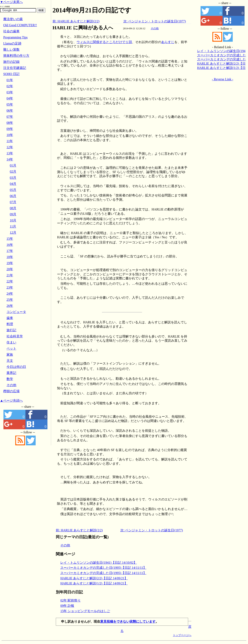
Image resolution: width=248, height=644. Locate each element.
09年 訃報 (67, 606)
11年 (10, 141)
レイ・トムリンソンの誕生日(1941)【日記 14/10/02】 (99, 563)
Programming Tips (15, 37)
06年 (10, 111)
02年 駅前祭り (70, 600)
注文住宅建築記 (15, 68)
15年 (10, 239)
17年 (10, 251)
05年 (10, 104)
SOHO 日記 (11, 74)
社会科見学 (15, 336)
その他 (155, 28)
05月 (13, 190)
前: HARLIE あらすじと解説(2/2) (76, 21)
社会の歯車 (11, 31)
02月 (13, 172)
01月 (13, 165)
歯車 (10, 318)
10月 (13, 220)
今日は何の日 (16, 367)
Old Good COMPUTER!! (20, 25)
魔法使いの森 (13, 19)
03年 (10, 92)
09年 (10, 129)
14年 (10, 159)
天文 (10, 361)
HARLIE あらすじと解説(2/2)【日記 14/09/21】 (94, 578)
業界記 (11, 373)
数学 (10, 379)
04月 (13, 184)
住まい (11, 342)
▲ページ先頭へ (11, 400)
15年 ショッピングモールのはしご (85, 611)
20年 (10, 269)
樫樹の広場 (11, 391)
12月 (13, 233)
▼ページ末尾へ (11, 2)
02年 (10, 86)
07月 (13, 202)
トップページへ (182, 635)
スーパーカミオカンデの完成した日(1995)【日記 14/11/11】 (103, 568)
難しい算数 (11, 50)
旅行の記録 (11, 62)
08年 (10, 123)
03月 (13, 178)
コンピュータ (16, 312)
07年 (10, 117)
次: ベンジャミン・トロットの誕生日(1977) (155, 21)
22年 (10, 281)
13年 (10, 153)
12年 (10, 147)
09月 (13, 214)
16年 (10, 245)
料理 (10, 324)
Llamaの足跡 (12, 43)
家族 (10, 355)
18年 (10, 257)
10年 (10, 135)
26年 (10, 306)
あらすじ (168, 42)
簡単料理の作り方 (16, 56)
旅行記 (11, 330)
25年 (10, 300)
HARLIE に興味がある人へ (83, 28)
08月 (13, 208)
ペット (11, 348)
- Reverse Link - (223, 79)
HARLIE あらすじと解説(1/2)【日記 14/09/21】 (94, 583)
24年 (10, 294)
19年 (10, 263)
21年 (10, 275)
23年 (10, 287)
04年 (10, 98)
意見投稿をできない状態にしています (128, 622)
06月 (13, 196)
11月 (13, 226)
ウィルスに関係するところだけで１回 (104, 42)
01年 (10, 80)
